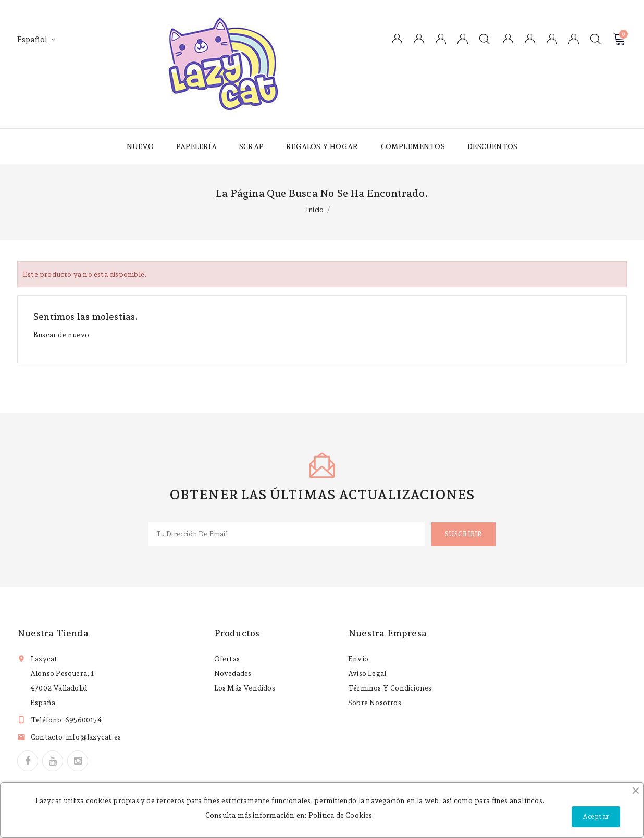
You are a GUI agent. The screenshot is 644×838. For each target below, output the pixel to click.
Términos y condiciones (390, 688)
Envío (358, 659)
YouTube (53, 761)
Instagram (78, 761)
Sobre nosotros (375, 703)
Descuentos (492, 146)
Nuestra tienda (53, 633)
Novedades (233, 673)
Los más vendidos (245, 688)
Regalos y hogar (322, 146)
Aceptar (596, 816)
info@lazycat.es (94, 737)
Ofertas (227, 659)
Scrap (251, 146)
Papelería (196, 146)
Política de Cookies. (342, 815)
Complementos (413, 146)
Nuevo (140, 146)
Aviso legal (367, 673)
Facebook (28, 761)
